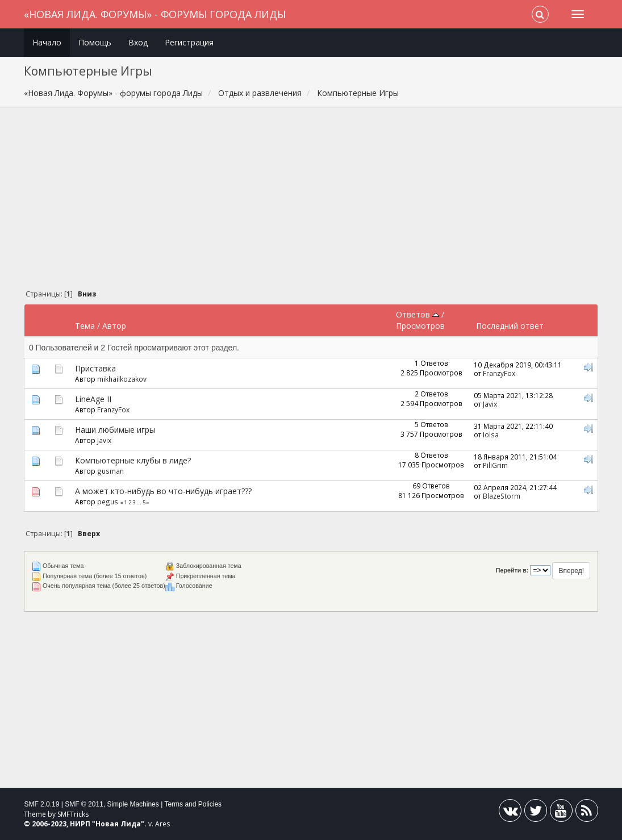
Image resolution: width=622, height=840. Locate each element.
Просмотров (420, 326)
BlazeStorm (502, 496)
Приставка (95, 368)
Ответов (418, 314)
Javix (490, 404)
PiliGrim (495, 465)
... (139, 502)
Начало (47, 42)
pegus (108, 502)
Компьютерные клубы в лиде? (133, 460)
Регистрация (189, 42)
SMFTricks (73, 814)
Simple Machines (133, 804)
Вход (138, 42)
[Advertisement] (311, 201)
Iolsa (491, 434)
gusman (110, 471)
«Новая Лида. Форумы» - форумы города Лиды (155, 14)
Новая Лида (118, 824)
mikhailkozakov (122, 379)
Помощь (95, 42)
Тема (85, 326)
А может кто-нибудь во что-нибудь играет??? (163, 491)
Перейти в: (512, 570)
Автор (114, 326)
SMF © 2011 (84, 804)
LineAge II (93, 399)
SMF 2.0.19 (41, 804)
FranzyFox (499, 373)
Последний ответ (510, 326)
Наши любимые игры (115, 430)
